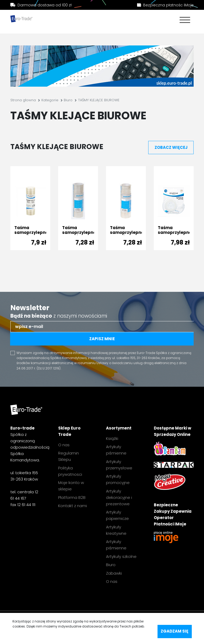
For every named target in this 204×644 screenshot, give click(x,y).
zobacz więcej (171, 147)
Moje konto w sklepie (71, 486)
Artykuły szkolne (121, 556)
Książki (112, 438)
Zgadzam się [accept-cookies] (175, 631)
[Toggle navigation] (184, 21)
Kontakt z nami (73, 506)
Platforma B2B (72, 497)
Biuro (68, 100)
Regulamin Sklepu (69, 456)
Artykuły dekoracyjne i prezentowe (119, 497)
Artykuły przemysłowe (119, 465)
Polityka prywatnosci (70, 471)
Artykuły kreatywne (116, 530)
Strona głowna (23, 100)
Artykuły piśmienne (116, 450)
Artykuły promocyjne (118, 479)
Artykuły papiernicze (117, 515)
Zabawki (114, 573)
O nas (64, 445)
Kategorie (50, 100)
